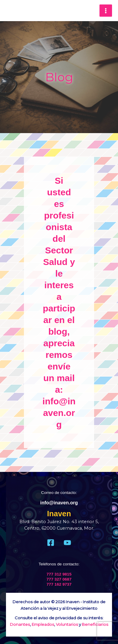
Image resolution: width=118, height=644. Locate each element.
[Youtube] (67, 543)
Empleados (43, 624)
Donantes (20, 624)
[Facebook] (51, 543)
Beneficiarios (95, 624)
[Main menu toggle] (106, 11)
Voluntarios (67, 624)
